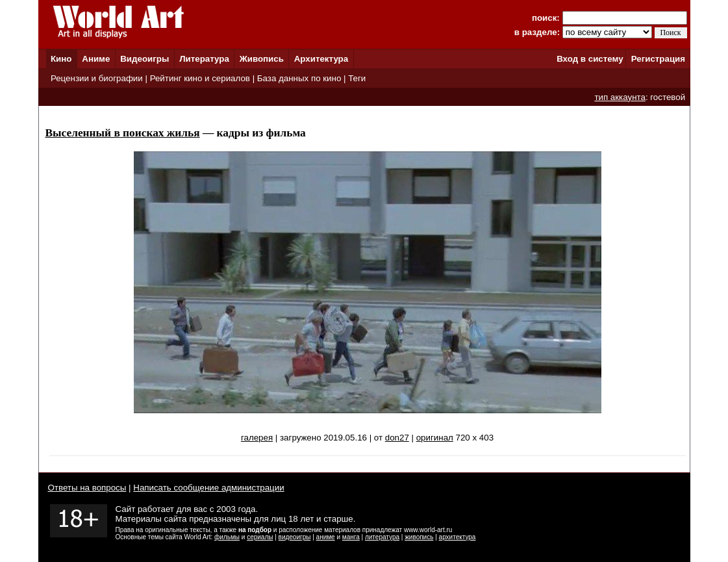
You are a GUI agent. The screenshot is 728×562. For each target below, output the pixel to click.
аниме (326, 537)
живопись (419, 537)
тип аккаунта (620, 97)
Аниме (96, 59)
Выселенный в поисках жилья (123, 133)
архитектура (458, 537)
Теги (357, 78)
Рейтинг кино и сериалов (200, 78)
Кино (61, 59)
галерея (257, 438)
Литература (204, 59)
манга (351, 537)
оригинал (435, 438)
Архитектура (321, 59)
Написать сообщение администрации (208, 488)
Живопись (262, 59)
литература (382, 537)
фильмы (227, 537)
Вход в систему (590, 59)
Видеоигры (144, 59)
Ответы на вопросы (87, 488)
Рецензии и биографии (97, 78)
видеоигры (295, 537)
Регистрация (658, 59)
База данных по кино (299, 78)
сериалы (260, 537)
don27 (397, 438)
